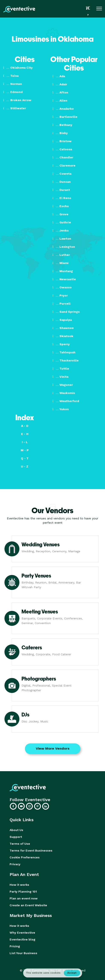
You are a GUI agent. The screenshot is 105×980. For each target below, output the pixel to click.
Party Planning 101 (23, 892)
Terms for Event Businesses (31, 850)
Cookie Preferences (25, 857)
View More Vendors (53, 748)
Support (16, 837)
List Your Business (23, 953)
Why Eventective (22, 933)
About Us (16, 830)
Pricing (15, 946)
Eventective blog (22, 939)
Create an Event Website (28, 905)
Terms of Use (20, 844)
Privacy (15, 864)
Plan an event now (24, 898)
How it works (19, 885)
